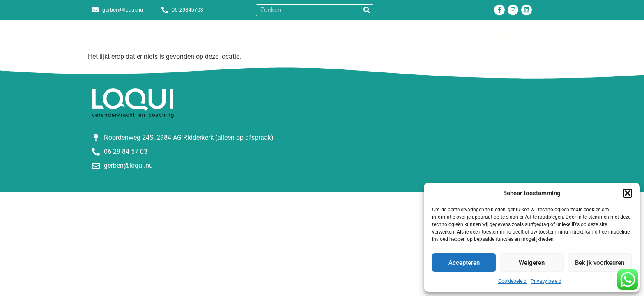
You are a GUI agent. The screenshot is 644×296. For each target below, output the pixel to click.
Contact (355, 39)
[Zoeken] (367, 10)
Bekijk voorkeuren (600, 263)
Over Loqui (309, 39)
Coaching (260, 39)
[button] (628, 193)
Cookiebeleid (512, 281)
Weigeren (532, 263)
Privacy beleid (546, 281)
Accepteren (464, 263)
